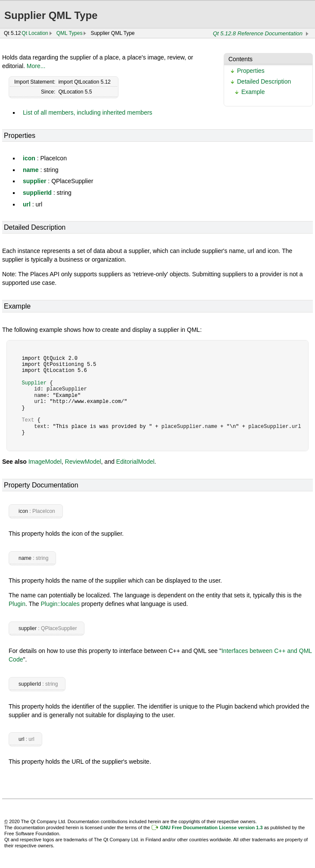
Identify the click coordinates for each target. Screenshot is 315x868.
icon (29, 158)
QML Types (70, 33)
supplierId (37, 193)
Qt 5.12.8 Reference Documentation (258, 33)
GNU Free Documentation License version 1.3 (211, 827)
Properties (251, 71)
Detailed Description (264, 81)
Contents (240, 59)
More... (36, 66)
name (31, 170)
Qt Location (35, 33)
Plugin (17, 604)
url (27, 204)
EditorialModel (136, 462)
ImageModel (45, 462)
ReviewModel (83, 462)
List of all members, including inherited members (87, 112)
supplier (34, 181)
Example (253, 92)
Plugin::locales (60, 604)
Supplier (34, 383)
